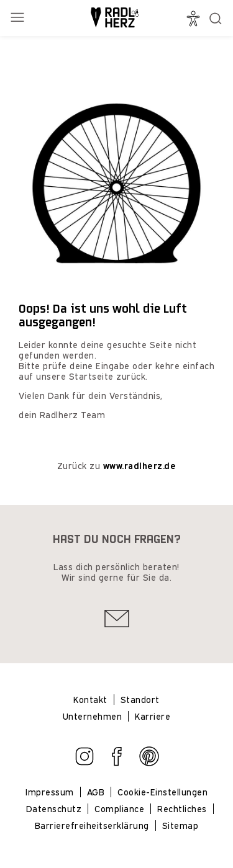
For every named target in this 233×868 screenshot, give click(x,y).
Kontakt (90, 700)
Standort (140, 700)
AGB (96, 792)
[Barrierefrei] (195, 19)
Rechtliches (182, 809)
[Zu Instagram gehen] (85, 763)
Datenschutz (54, 809)
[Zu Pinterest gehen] (149, 763)
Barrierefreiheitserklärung (92, 825)
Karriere (153, 716)
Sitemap (180, 825)
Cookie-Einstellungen (162, 792)
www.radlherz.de (140, 466)
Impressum (50, 792)
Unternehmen (93, 716)
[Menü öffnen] (19, 18)
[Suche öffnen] (216, 19)
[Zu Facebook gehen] (117, 763)
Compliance (119, 809)
